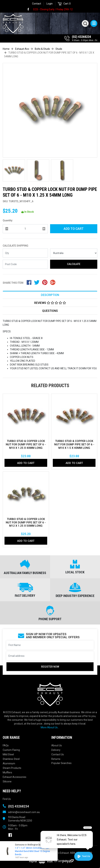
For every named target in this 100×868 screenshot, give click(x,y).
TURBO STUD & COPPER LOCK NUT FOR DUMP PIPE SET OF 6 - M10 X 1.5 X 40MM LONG (74, 444)
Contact (37, 4)
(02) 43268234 (81, 37)
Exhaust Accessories (15, 777)
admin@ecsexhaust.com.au (24, 812)
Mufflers (7, 772)
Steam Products (12, 768)
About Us (57, 745)
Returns (56, 759)
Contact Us (58, 754)
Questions (50, 311)
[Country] (74, 253)
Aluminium (9, 763)
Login (50, 4)
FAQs (6, 745)
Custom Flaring (11, 750)
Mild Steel (8, 754)
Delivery (56, 750)
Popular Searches (61, 763)
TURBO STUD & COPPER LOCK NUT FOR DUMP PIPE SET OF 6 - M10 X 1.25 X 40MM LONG (26, 444)
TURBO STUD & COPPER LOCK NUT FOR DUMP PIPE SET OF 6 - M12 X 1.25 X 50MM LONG (26, 522)
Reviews (50, 303)
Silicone (7, 781)
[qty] (25, 229)
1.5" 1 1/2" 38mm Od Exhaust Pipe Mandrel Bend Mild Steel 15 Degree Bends (32, 851)
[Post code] (25, 264)
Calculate (74, 264)
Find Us (7, 799)
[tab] (50, 295)
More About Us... (50, 727)
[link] (30, 9)
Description (50, 295)
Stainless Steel (11, 759)
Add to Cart (74, 229)
